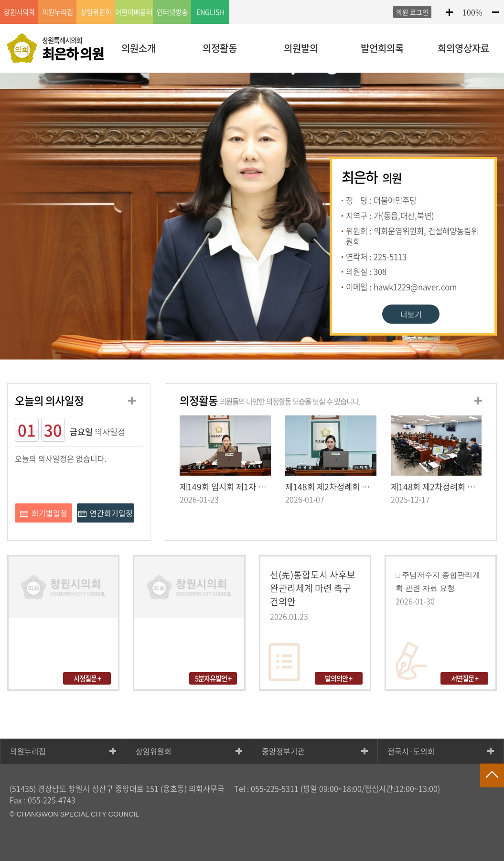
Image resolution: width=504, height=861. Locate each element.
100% (472, 12)
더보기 (411, 314)
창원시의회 (19, 12)
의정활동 (220, 48)
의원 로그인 (412, 12)
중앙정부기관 (283, 751)
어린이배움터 (134, 12)
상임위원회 (154, 751)
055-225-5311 (275, 788)
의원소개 (139, 48)
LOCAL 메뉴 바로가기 (252, 1)
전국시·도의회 (411, 751)
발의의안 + (338, 678)
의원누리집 (28, 751)
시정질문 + (87, 678)
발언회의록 (382, 48)
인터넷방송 (172, 12)
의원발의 (301, 48)
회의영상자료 (463, 48)
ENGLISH (210, 12)
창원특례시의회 (73, 49)
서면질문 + (465, 678)
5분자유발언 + (213, 678)
